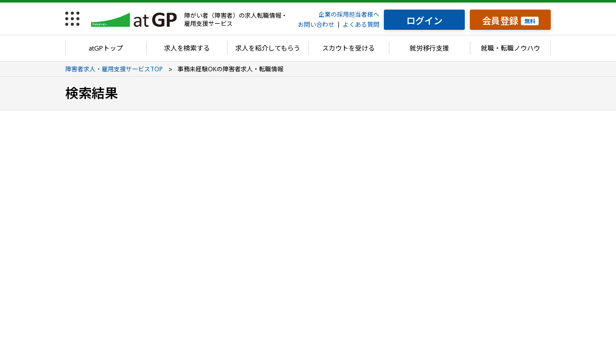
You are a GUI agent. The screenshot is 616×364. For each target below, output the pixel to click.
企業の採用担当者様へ (349, 14)
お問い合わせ (316, 25)
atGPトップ (106, 48)
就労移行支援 (429, 48)
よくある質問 (361, 25)
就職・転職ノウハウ (511, 48)
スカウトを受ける (348, 48)
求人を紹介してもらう (268, 48)
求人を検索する (187, 48)
